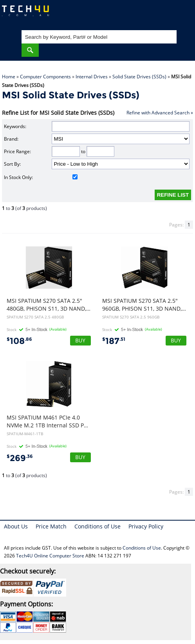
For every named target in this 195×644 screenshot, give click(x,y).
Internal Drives (92, 77)
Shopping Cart (181, 14)
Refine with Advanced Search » (160, 113)
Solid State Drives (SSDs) (139, 77)
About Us (16, 526)
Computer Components (45, 77)
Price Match (51, 526)
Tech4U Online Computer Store (50, 556)
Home (9, 77)
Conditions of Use (97, 526)
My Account (158, 14)
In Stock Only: (41, 177)
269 (20, 458)
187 (114, 341)
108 (19, 341)
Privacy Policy (146, 526)
